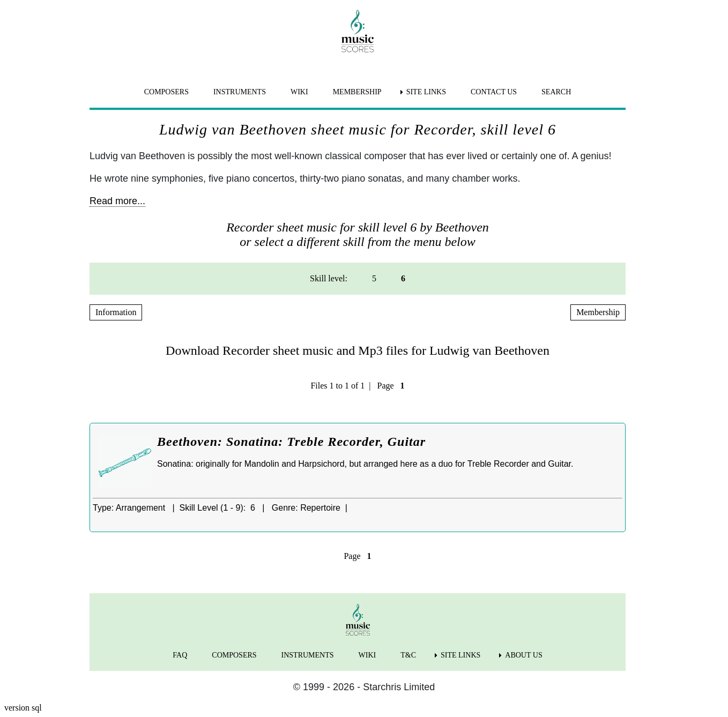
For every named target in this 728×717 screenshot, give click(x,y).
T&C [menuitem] (408, 655)
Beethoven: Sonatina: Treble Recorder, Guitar (291, 442)
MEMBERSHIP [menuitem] (357, 92)
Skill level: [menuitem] (329, 278)
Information (116, 312)
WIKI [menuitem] (299, 92)
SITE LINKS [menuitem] (426, 92)
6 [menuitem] (403, 278)
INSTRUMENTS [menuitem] (240, 92)
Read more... (117, 201)
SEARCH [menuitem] (556, 92)
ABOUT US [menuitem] (523, 655)
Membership (598, 312)
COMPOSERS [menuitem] (166, 92)
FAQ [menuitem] (180, 655)
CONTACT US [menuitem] (494, 92)
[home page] (358, 31)
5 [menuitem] (374, 278)
